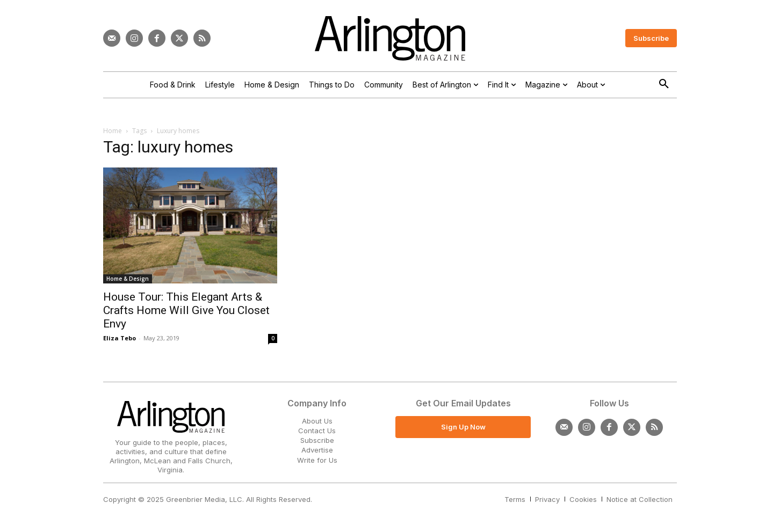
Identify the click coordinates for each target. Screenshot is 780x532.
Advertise (317, 450)
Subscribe (317, 440)
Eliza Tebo (120, 338)
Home (113, 131)
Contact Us (317, 431)
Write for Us (317, 460)
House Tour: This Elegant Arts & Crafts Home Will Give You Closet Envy (186, 310)
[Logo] (390, 38)
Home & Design (128, 279)
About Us (317, 421)
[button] (664, 84)
